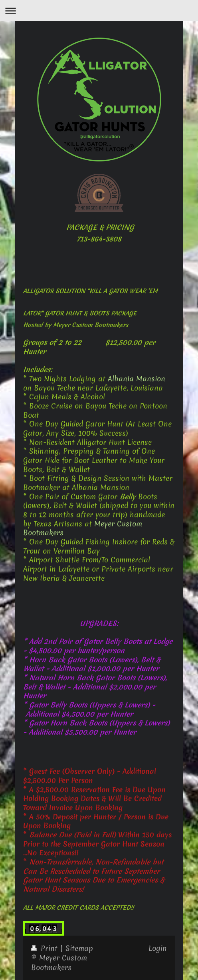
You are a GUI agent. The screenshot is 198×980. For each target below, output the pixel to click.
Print (46, 948)
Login (158, 948)
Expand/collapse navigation (99, 11)
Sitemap (79, 948)
